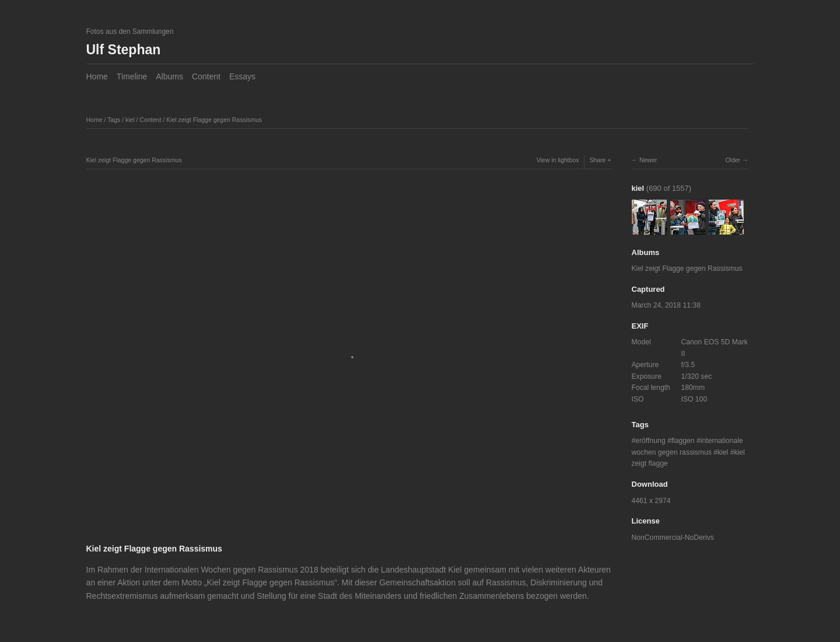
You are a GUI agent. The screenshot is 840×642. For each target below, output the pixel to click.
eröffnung (650, 441)
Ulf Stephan (124, 50)
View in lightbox (558, 160)
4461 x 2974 (651, 501)
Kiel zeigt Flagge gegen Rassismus (214, 120)
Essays (242, 76)
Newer (648, 160)
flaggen (683, 441)
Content (206, 76)
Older (733, 160)
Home (97, 76)
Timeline (132, 76)
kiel (130, 120)
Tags (114, 120)
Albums (169, 76)
